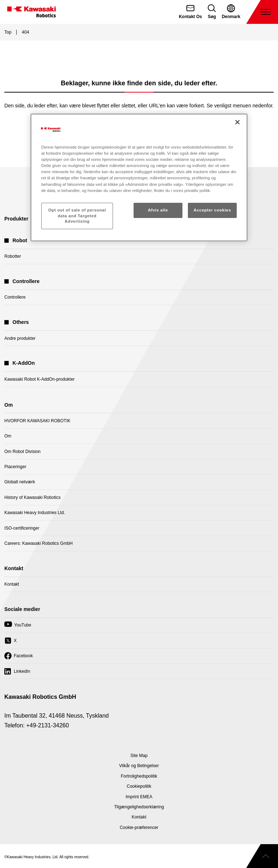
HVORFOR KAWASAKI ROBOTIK (37, 421)
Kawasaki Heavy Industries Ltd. (35, 513)
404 (25, 32)
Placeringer (15, 467)
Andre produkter (20, 338)
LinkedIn (17, 673)
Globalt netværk (20, 482)
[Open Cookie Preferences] (139, 828)
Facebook (19, 658)
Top (8, 32)
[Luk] (237, 122)
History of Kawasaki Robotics (32, 497)
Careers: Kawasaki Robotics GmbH (39, 543)
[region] (139, 178)
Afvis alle (158, 210)
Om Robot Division (22, 452)
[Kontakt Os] (190, 12)
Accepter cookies (212, 210)
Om (8, 436)
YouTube (18, 627)
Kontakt (12, 584)
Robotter (13, 256)
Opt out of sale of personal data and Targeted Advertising (77, 216)
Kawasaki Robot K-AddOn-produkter (39, 379)
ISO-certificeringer (22, 528)
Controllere (15, 297)
